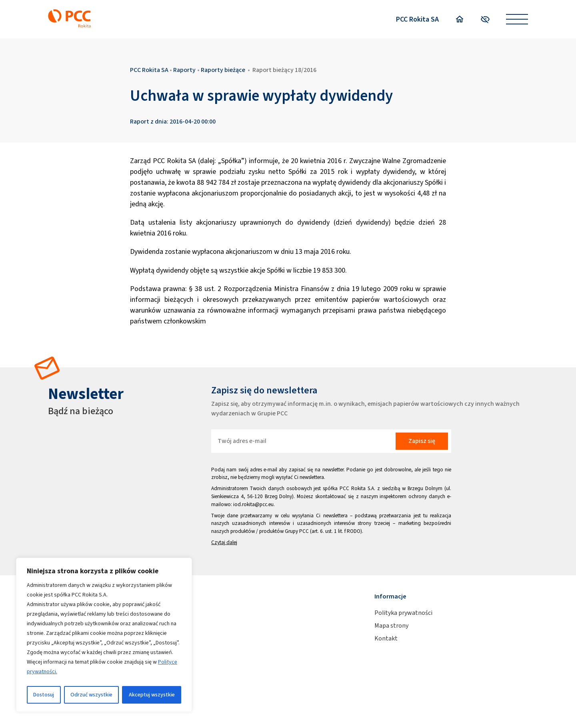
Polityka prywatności (403, 613)
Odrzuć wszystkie (91, 695)
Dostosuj (44, 695)
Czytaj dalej (224, 542)
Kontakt (386, 638)
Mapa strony (391, 625)
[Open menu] (517, 19)
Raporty (184, 70)
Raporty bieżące (223, 70)
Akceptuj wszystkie (152, 695)
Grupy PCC (297, 531)
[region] (104, 635)
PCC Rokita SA (417, 19)
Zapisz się (422, 441)
